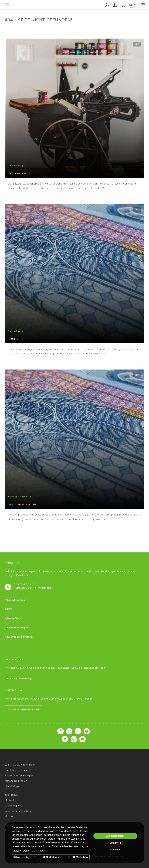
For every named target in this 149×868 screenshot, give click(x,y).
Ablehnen (115, 850)
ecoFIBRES (11, 795)
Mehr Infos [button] (37, 851)
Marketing (80, 857)
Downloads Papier (18, 628)
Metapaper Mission (16, 781)
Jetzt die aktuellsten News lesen (24, 710)
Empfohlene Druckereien (20, 770)
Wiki (137, 44)
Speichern (115, 843)
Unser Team (14, 619)
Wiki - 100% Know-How (20, 765)
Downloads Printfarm (20, 637)
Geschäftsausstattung (18, 811)
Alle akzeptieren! (115, 836)
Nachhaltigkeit (13, 786)
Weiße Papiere (13, 806)
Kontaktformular (17, 600)
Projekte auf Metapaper (19, 776)
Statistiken (51, 857)
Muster (9, 817)
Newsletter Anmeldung (19, 679)
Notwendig (21, 857)
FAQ (10, 609)
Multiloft (10, 800)
